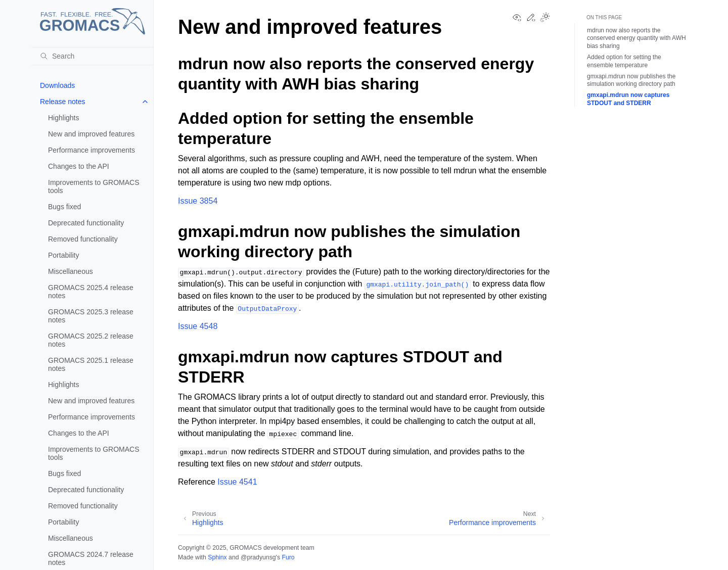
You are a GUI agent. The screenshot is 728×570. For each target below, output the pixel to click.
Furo (288, 557)
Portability (63, 255)
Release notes (63, 102)
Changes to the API (79, 166)
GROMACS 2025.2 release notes (91, 340)
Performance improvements (92, 150)
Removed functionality (83, 239)
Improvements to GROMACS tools (94, 186)
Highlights (63, 118)
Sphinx (217, 557)
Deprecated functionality (86, 223)
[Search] (93, 56)
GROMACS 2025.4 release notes (91, 292)
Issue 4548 (198, 326)
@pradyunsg (258, 557)
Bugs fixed (64, 207)
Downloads (57, 85)
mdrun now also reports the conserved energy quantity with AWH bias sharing (636, 38)
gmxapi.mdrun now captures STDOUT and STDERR (628, 99)
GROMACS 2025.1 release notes (91, 364)
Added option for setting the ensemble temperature (624, 61)
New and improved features (91, 134)
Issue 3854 (198, 201)
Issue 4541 (237, 482)
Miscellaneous (71, 271)
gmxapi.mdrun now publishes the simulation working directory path (631, 80)
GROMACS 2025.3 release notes (91, 316)
